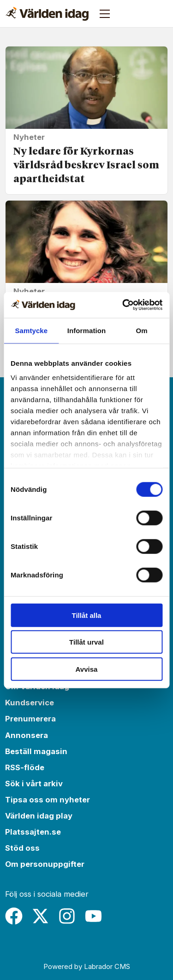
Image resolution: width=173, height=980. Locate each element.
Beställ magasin (36, 751)
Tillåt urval (86, 642)
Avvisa (87, 669)
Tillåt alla (87, 615)
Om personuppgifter (45, 864)
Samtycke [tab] (31, 330)
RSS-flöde (25, 767)
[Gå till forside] (47, 14)
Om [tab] (142, 330)
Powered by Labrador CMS (87, 966)
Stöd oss (22, 848)
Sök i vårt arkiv (34, 784)
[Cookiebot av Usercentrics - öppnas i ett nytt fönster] (123, 305)
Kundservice (30, 703)
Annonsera (27, 735)
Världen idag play (39, 816)
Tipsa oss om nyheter (48, 800)
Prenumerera (30, 719)
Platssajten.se (33, 832)
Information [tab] (87, 330)
